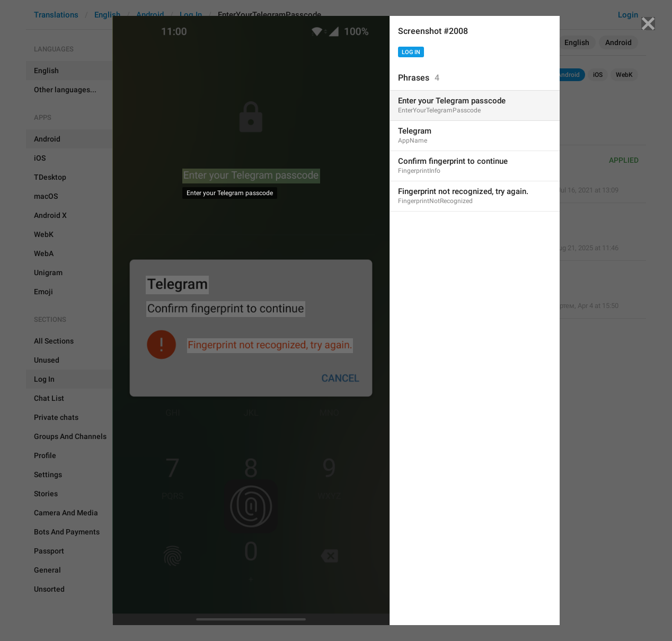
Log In (411, 52)
